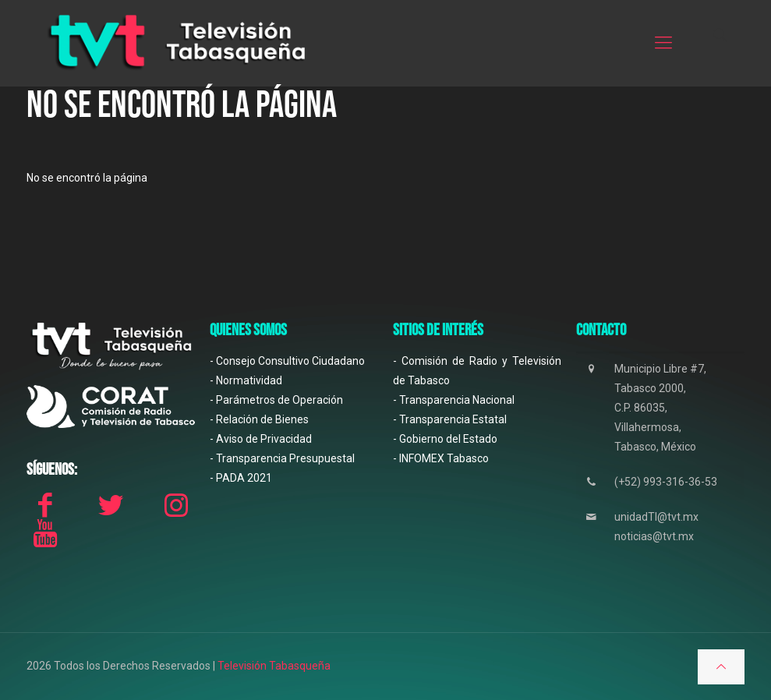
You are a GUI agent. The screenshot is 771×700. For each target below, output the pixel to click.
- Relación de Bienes (259, 419)
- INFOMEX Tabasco (441, 458)
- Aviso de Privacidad (261, 439)
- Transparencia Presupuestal (282, 458)
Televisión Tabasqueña (274, 666)
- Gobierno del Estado (445, 439)
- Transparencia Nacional (454, 400)
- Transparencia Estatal (450, 419)
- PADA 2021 (241, 478)
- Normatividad (246, 380)
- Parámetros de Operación (276, 400)
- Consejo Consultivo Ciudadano (287, 361)
